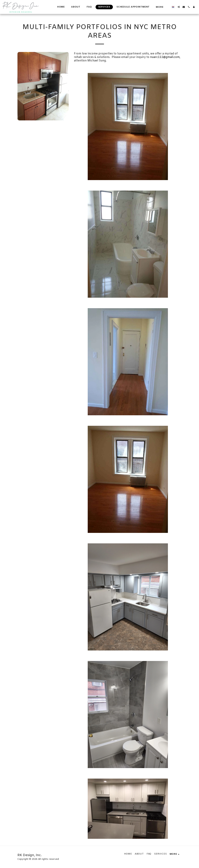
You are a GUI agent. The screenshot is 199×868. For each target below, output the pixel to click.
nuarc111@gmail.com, (165, 57)
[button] (179, 7)
